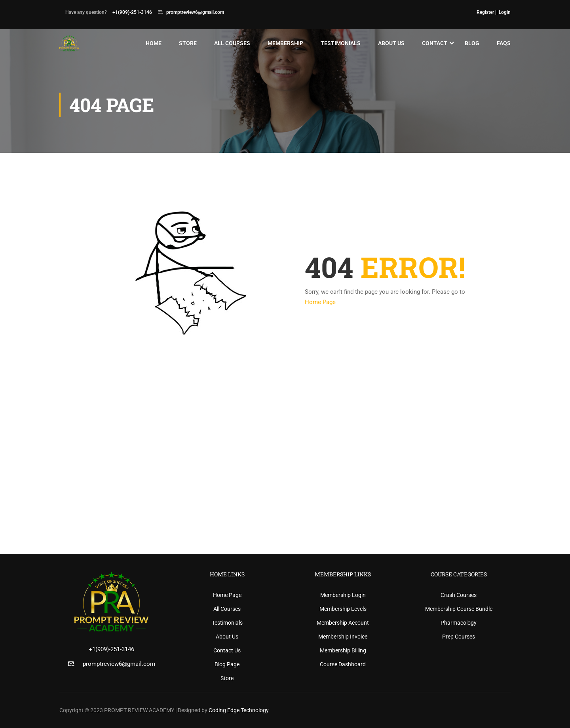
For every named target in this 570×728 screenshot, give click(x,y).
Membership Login (343, 595)
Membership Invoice (343, 637)
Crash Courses (459, 595)
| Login (503, 12)
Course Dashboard (343, 664)
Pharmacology (459, 623)
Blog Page (227, 664)
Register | (486, 12)
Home (154, 43)
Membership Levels (343, 609)
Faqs (504, 43)
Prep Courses (459, 637)
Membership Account (343, 623)
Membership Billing (343, 650)
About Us (391, 43)
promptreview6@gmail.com (119, 664)
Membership (285, 43)
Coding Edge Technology (239, 710)
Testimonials (341, 43)
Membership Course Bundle (459, 609)
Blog (472, 43)
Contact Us (227, 650)
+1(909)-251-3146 (111, 649)
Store (188, 43)
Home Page (320, 302)
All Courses (232, 43)
